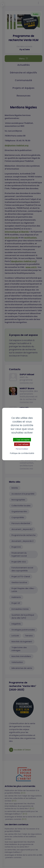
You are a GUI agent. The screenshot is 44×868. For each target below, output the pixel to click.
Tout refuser (22, 444)
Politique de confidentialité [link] (22, 453)
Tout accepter (22, 440)
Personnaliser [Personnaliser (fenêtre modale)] (22, 449)
